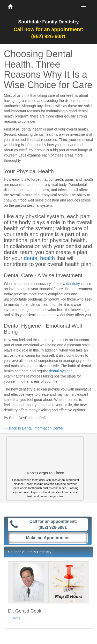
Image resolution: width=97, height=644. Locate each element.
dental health (39, 258)
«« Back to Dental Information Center (34, 428)
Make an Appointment (48, 538)
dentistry (73, 284)
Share (14, 618)
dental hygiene (61, 371)
